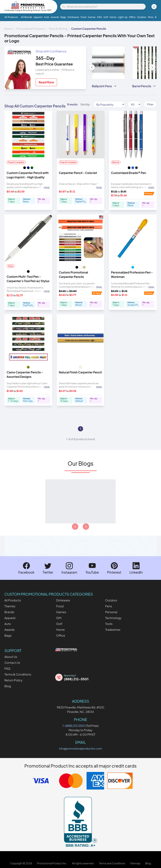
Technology (113, 618)
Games (92, 17)
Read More (46, 82)
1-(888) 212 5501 (74, 726)
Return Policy (13, 680)
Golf (106, 17)
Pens (151, 17)
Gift (59, 618)
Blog (8, 686)
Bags (63, 17)
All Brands (27, 17)
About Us (11, 657)
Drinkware (73, 17)
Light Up (123, 17)
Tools (109, 624)
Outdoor (142, 17)
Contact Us (12, 663)
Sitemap (135, 863)
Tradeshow (113, 630)
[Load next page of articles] (86, 527)
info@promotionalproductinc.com (80, 748)
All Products (11, 17)
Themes (10, 606)
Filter (150, 104)
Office (132, 17)
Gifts (100, 17)
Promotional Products (31, 29)
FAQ (7, 668)
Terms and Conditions (112, 863)
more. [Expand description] (47, 187)
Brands (9, 612)
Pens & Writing (58, 29)
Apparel (38, 17)
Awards (55, 17)
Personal (111, 612)
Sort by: (85, 104)
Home (113, 17)
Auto (46, 17)
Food (83, 17)
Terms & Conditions (18, 674)
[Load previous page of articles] (75, 527)
